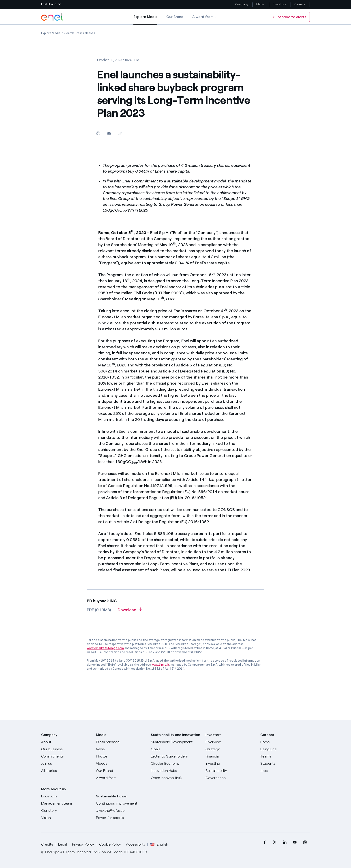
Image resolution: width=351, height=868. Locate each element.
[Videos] (121, 764)
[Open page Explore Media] (51, 33)
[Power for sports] (121, 818)
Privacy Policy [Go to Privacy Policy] (83, 844)
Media (260, 4)
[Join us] (66, 764)
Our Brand (175, 17)
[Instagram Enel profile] (305, 842)
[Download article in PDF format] (130, 611)
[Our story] (66, 811)
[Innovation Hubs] (176, 771)
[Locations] (66, 796)
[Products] (66, 749)
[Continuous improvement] (121, 803)
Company (242, 4)
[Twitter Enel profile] (275, 842)
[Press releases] (121, 742)
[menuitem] (264, 842)
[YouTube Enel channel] (295, 842)
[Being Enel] (285, 749)
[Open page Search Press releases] (80, 33)
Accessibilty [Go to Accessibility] (136, 844)
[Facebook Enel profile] (264, 842)
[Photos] (121, 756)
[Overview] (230, 742)
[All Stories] (66, 771)
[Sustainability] (230, 771)
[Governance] (230, 778)
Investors (279, 4)
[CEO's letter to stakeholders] (176, 756)
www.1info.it (160, 665)
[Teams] (285, 756)
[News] (121, 749)
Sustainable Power (112, 796)
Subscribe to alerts (290, 17)
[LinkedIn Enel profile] (285, 842)
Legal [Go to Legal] (63, 844)
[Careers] (285, 742)
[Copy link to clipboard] (120, 133)
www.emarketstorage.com (105, 648)
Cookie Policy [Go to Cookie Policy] (110, 844)
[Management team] (66, 803)
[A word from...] (121, 778)
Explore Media (145, 20)
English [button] (159, 844)
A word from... (204, 17)
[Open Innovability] (176, 778)
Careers (300, 4)
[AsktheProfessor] (121, 811)
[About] (66, 742)
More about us (54, 789)
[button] (51, 4)
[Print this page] (98, 133)
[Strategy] (230, 749)
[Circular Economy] (176, 764)
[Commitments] (66, 756)
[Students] (285, 764)
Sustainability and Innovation (175, 735)
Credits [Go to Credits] (47, 844)
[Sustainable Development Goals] (176, 746)
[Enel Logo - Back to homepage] (52, 17)
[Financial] (230, 756)
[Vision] (66, 818)
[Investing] (230, 764)
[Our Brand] (121, 771)
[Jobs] (285, 771)
